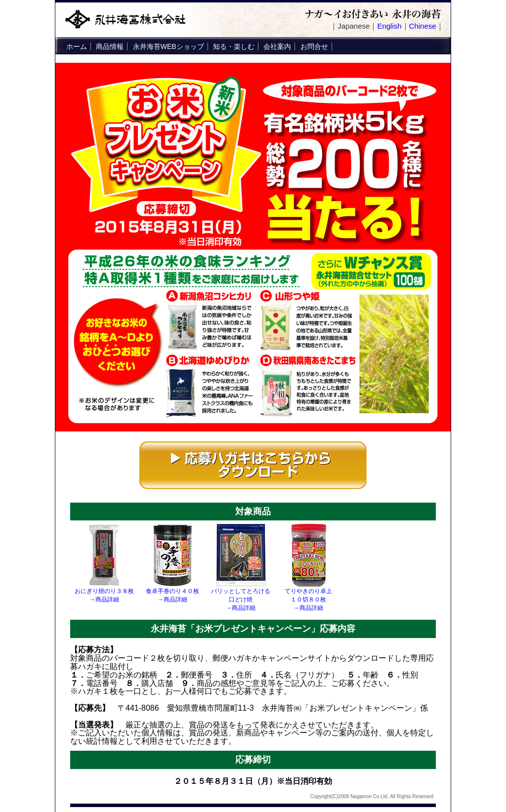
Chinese (423, 26)
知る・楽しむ (234, 46)
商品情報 (110, 46)
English (389, 26)
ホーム (77, 46)
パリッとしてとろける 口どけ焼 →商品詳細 (241, 599)
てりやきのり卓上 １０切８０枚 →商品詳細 (308, 599)
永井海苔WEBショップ (169, 46)
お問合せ (314, 46)
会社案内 (277, 46)
